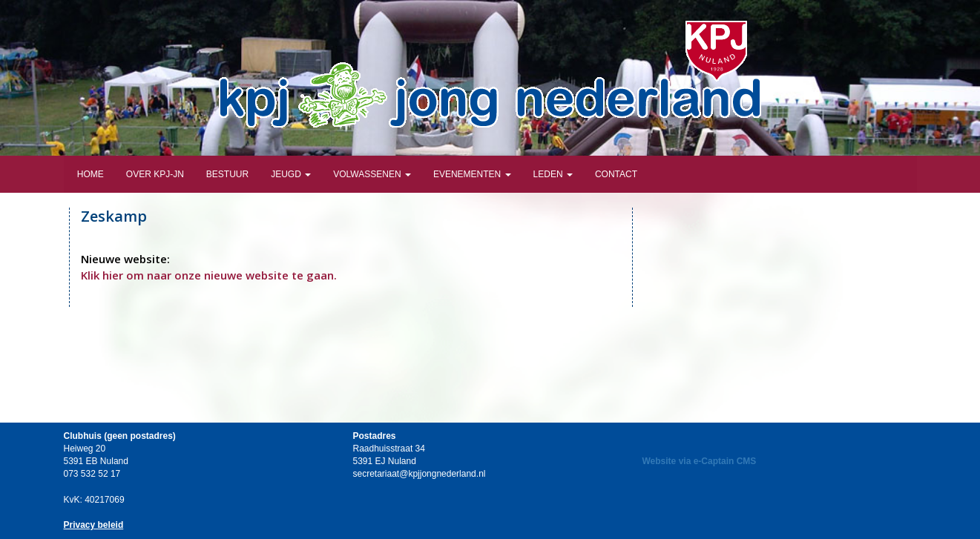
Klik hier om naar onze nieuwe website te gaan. (209, 275)
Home (89, 174)
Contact (616, 174)
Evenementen (472, 174)
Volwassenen (372, 174)
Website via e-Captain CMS (700, 461)
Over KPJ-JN (155, 174)
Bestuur (227, 174)
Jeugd (291, 174)
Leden (553, 174)
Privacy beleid (94, 525)
